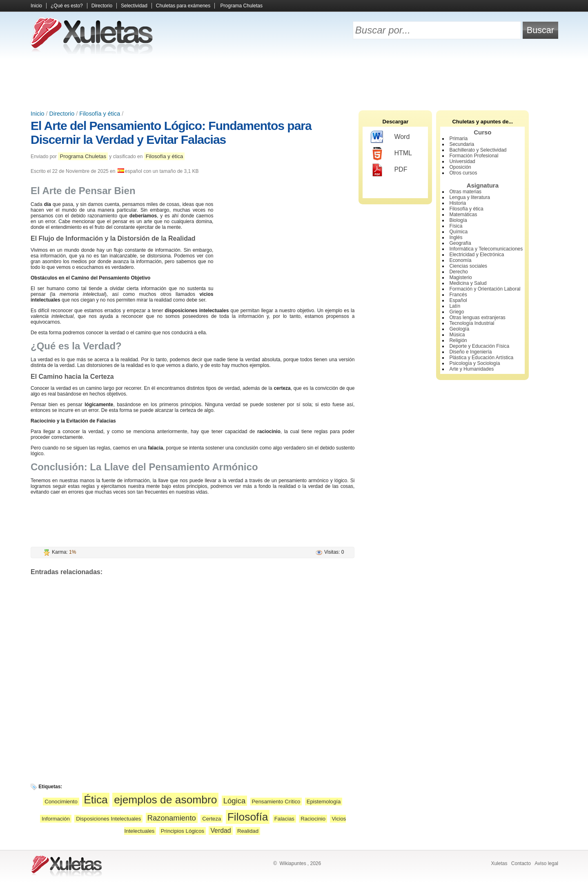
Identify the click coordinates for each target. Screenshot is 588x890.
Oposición (460, 167)
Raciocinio (313, 819)
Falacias (284, 819)
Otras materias (465, 192)
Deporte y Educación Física (479, 346)
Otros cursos (463, 173)
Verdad (220, 831)
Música (457, 335)
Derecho (458, 272)
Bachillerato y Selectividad (478, 150)
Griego (457, 312)
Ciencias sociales (468, 266)
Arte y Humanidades (471, 369)
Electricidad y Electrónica (477, 255)
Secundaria (462, 144)
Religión (458, 340)
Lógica (234, 801)
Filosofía (248, 817)
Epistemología (324, 802)
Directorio (102, 6)
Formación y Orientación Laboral (485, 289)
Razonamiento (172, 818)
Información (56, 819)
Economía (460, 260)
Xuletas (499, 863)
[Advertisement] (294, 82)
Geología (459, 329)
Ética (96, 800)
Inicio (36, 6)
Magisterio (460, 277)
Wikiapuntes (293, 863)
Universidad (462, 161)
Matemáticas (463, 215)
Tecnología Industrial (472, 323)
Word (390, 137)
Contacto (521, 863)
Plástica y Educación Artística (481, 358)
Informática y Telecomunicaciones (486, 249)
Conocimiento (61, 802)
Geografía (460, 243)
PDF (389, 170)
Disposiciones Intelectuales (108, 819)
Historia (458, 203)
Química (458, 232)
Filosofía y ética (100, 114)
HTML (391, 154)
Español (458, 300)
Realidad (248, 831)
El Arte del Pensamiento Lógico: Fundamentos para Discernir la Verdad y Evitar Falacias (171, 133)
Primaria (458, 139)
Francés (458, 295)
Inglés (456, 237)
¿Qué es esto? (67, 6)
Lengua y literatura (469, 197)
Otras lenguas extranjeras (477, 318)
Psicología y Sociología (474, 363)
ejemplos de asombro (165, 800)
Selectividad (134, 6)
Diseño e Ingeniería (470, 352)
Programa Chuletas (242, 6)
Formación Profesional (474, 156)
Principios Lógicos (183, 831)
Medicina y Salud (468, 283)
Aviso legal (546, 863)
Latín (455, 306)
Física (456, 226)
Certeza (212, 819)
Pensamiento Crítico (276, 802)
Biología (458, 220)
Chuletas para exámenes (183, 6)
